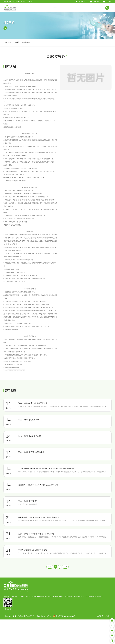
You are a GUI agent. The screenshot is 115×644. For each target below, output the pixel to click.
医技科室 (16, 45)
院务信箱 (81, 2)
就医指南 (74, 9)
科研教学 (92, 9)
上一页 (47, 591)
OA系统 (108, 2)
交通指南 (56, 9)
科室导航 (83, 9)
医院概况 (47, 9)
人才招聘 (102, 9)
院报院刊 (94, 2)
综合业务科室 (26, 45)
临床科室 (8, 45)
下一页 (68, 591)
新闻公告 (65, 9)
